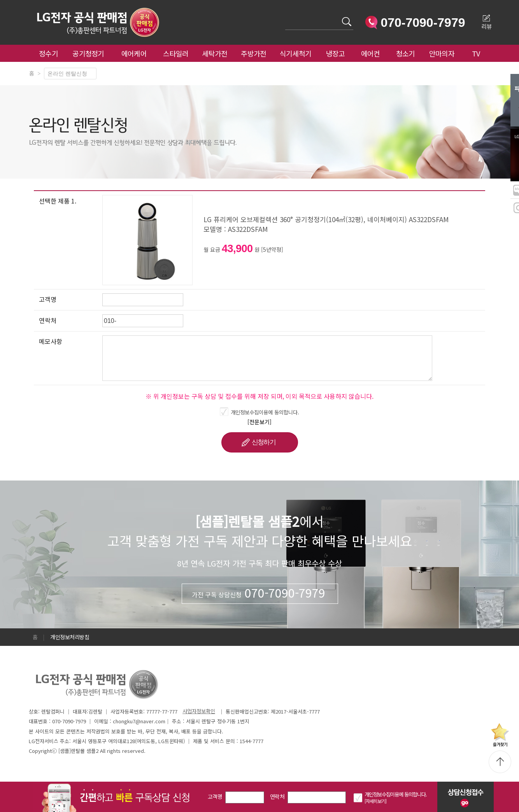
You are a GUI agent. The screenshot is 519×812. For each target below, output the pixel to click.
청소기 (406, 53)
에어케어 (134, 53)
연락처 (277, 796)
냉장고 (336, 53)
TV (476, 53)
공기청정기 (88, 53)
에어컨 (371, 53)
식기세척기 (296, 53)
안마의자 (444, 53)
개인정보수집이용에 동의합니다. (265, 412)
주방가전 (253, 53)
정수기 (48, 53)
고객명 (215, 796)
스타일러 (176, 53)
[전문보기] (259, 422)
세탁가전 (215, 53)
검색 (285, 17)
